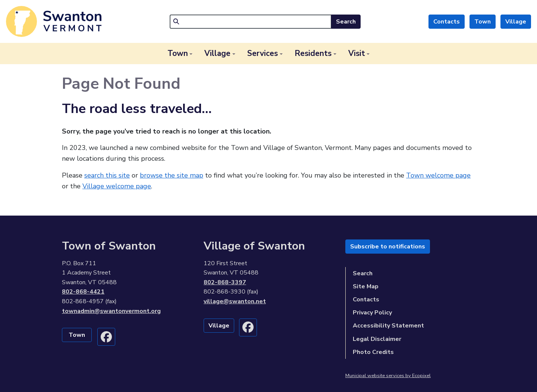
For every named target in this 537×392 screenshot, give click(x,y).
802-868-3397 (225, 282)
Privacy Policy (372, 313)
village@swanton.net (235, 301)
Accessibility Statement (388, 326)
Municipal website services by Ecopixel (388, 376)
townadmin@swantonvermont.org (111, 311)
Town (483, 22)
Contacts (447, 22)
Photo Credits (373, 352)
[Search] (251, 22)
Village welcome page (117, 186)
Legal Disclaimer (377, 339)
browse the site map (172, 175)
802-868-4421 (83, 292)
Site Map (366, 286)
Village (516, 22)
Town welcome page (438, 175)
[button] (180, 54)
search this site (107, 175)
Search (346, 22)
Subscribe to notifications (388, 247)
